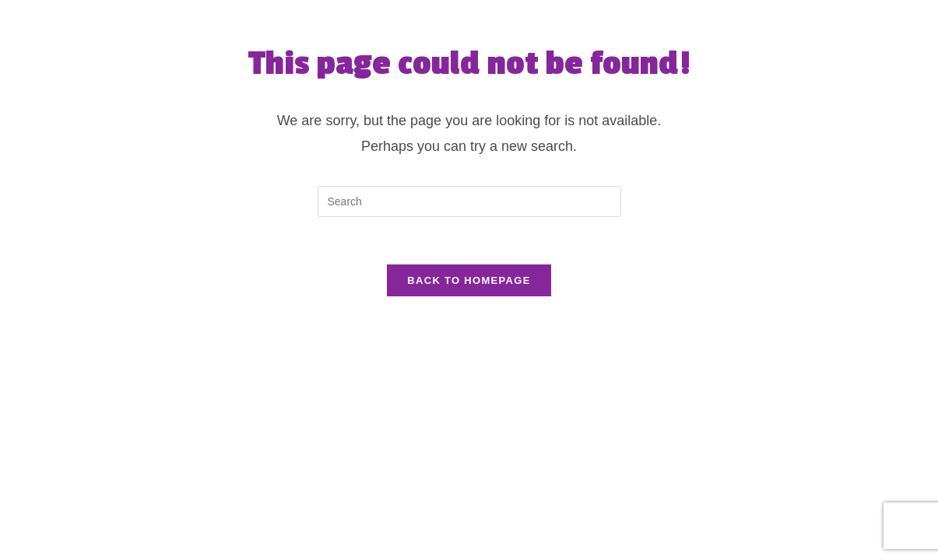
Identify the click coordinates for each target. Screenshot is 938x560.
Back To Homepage (469, 280)
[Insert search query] (469, 201)
